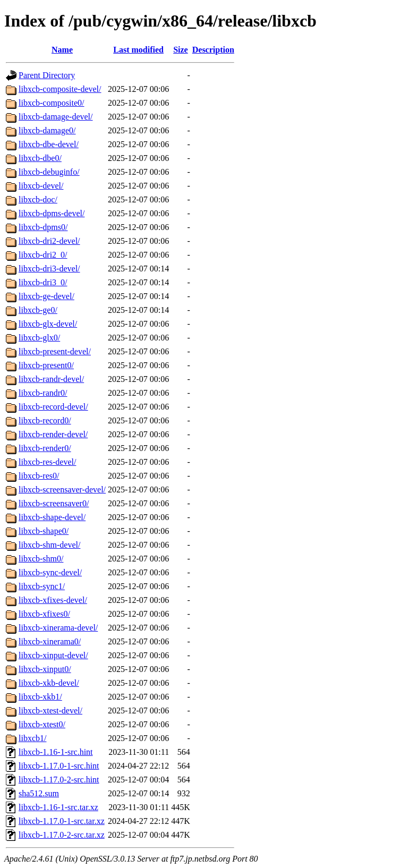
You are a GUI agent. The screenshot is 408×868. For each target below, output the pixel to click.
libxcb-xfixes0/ (44, 614)
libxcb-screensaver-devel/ (62, 490)
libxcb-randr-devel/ (51, 379)
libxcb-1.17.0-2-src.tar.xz (62, 835)
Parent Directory (47, 75)
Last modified (138, 50)
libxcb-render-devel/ (53, 434)
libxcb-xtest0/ (42, 724)
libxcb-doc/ (38, 199)
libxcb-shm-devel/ (49, 545)
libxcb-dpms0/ (43, 227)
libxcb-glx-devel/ (48, 324)
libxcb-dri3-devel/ (49, 269)
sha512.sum (39, 793)
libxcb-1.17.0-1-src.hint (59, 766)
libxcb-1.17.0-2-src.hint (59, 780)
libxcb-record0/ (45, 420)
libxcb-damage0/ (47, 130)
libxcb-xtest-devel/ (50, 710)
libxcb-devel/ (41, 186)
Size (181, 50)
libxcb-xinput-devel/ (53, 655)
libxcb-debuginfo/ (49, 172)
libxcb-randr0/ (43, 393)
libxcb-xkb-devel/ (49, 683)
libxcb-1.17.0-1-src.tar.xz (62, 821)
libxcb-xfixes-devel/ (53, 600)
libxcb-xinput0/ (45, 669)
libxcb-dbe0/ (40, 158)
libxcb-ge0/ (38, 310)
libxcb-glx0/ (39, 338)
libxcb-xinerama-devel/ (58, 628)
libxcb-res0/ (39, 476)
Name (62, 50)
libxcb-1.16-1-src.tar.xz (58, 807)
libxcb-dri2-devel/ (49, 241)
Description (213, 50)
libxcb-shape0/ (44, 531)
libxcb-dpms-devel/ (52, 213)
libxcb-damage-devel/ (56, 117)
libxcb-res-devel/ (47, 462)
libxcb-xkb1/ (40, 697)
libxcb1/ (32, 738)
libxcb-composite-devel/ (60, 89)
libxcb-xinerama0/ (50, 641)
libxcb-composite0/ (52, 103)
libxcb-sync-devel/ (50, 572)
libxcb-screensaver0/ (54, 503)
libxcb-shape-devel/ (52, 517)
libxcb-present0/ (46, 365)
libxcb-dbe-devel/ (49, 144)
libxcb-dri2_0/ (43, 255)
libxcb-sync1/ (42, 586)
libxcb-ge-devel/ (46, 296)
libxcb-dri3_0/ (43, 282)
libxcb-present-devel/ (55, 351)
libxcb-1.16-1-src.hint (56, 752)
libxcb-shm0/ (41, 559)
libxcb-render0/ (45, 448)
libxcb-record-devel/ (53, 407)
